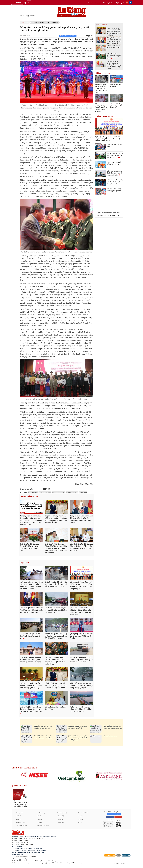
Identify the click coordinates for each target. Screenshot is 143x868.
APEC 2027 (55, 492)
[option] (35, 777)
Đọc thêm (25, 563)
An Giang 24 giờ (42, 815)
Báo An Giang (83, 492)
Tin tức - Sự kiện (53, 22)
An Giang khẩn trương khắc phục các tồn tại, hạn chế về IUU (115, 155)
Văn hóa (39, 821)
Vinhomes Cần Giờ (114, 215)
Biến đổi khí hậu (103, 73)
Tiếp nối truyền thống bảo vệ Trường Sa (115, 163)
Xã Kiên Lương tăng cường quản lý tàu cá (114, 190)
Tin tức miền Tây (21, 827)
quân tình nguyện (33, 492)
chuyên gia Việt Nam (45, 492)
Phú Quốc (69, 492)
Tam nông (40, 824)
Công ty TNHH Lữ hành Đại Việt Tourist (108, 212)
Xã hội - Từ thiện (83, 815)
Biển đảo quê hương (105, 116)
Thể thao (60, 821)
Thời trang (61, 824)
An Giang (75, 492)
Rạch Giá (62, 492)
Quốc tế (19, 821)
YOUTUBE (118, 819)
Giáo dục (39, 818)
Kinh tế (18, 818)
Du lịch (80, 824)
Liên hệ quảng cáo (94, 3)
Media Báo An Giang (43, 827)
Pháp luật (81, 818)
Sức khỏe (81, 821)
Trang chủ (25, 22)
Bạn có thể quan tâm (29, 496)
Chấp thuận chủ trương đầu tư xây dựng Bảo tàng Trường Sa (115, 182)
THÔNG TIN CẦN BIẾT (21, 788)
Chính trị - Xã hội (38, 22)
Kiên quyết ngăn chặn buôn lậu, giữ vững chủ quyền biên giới (115, 173)
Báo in (118, 857)
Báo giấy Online (108, 3)
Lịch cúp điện (121, 3)
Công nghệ (61, 818)
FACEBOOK (110, 819)
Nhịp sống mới (21, 824)
